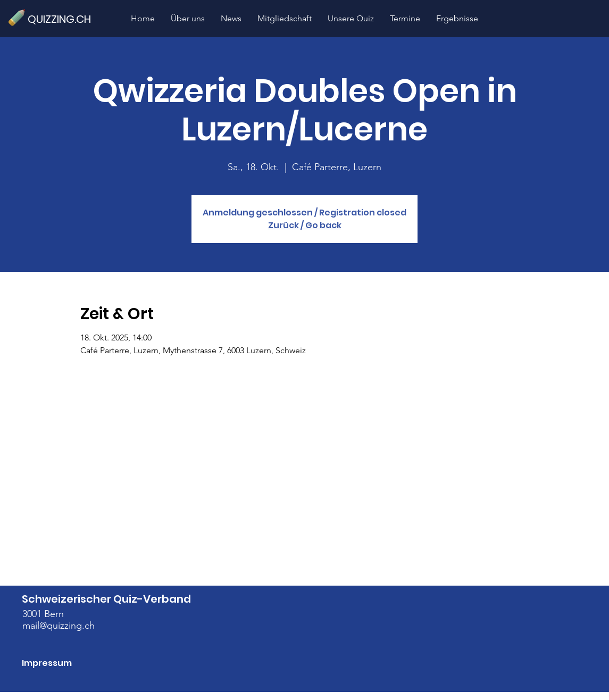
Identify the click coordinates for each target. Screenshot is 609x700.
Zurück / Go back (305, 225)
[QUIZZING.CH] (64, 19)
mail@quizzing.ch (59, 626)
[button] (351, 18)
